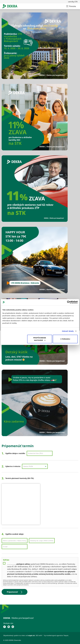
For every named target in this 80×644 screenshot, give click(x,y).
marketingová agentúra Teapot (57, 635)
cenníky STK (73, 2)
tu (56, 583)
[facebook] (5, 627)
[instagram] (9, 627)
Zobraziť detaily (68, 331)
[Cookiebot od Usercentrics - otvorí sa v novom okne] (69, 302)
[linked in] (13, 627)
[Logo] (11, 6)
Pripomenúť (15, 592)
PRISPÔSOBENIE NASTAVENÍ (40, 339)
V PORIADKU (65, 339)
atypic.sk (31, 635)
